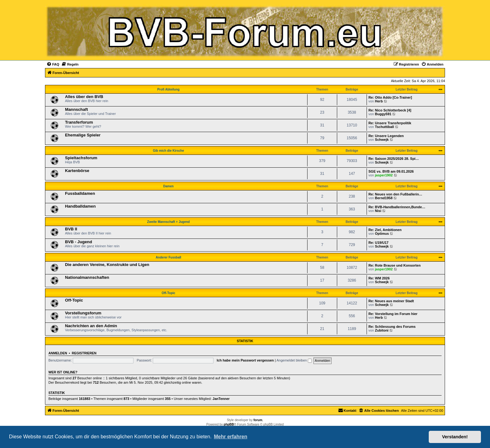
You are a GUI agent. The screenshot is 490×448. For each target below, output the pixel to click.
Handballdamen (80, 206)
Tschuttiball (385, 127)
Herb (379, 101)
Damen (168, 186)
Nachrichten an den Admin (91, 326)
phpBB (229, 424)
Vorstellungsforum (83, 313)
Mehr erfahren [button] (230, 437)
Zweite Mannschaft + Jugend (168, 222)
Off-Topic (168, 293)
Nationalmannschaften (87, 277)
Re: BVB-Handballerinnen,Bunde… (397, 207)
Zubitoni (382, 330)
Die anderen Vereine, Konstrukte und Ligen (107, 265)
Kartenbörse (77, 171)
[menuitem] (53, 64)
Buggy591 (383, 114)
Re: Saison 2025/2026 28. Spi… (394, 159)
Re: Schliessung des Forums (392, 327)
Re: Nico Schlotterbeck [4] (390, 110)
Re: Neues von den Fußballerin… (395, 194)
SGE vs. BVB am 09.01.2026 (391, 171)
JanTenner (221, 399)
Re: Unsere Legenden (386, 136)
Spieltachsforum (81, 158)
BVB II (71, 229)
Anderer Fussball (168, 257)
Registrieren (84, 353)
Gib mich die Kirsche (168, 151)
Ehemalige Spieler (83, 135)
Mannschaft (76, 109)
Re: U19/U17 (378, 243)
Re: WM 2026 (379, 278)
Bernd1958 (384, 198)
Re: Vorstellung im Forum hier (393, 314)
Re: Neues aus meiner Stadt (391, 301)
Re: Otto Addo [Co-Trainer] (390, 97)
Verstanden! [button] (455, 437)
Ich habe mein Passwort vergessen (245, 360)
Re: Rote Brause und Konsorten (395, 265)
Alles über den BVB (84, 97)
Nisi (378, 211)
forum (258, 420)
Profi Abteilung (168, 89)
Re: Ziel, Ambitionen (385, 230)
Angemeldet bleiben (294, 360)
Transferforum (79, 122)
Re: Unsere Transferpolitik (390, 123)
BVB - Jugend (78, 242)
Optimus (382, 234)
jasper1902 (384, 175)
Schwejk (382, 140)
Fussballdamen (80, 193)
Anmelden (58, 353)
